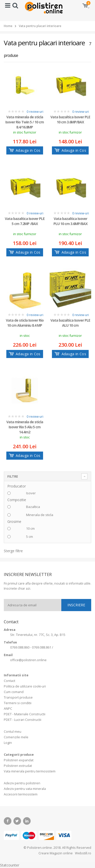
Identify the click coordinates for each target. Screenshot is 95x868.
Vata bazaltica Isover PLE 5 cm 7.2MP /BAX (25, 221)
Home (8, 26)
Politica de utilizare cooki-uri (25, 686)
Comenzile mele (16, 737)
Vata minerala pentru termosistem (30, 771)
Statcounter (10, 865)
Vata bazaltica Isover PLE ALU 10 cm (70, 323)
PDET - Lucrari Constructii (23, 720)
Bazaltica (33, 507)
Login (8, 743)
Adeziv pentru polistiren (22, 783)
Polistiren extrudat (18, 766)
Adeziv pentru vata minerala (25, 789)
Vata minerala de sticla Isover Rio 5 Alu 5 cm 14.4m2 (25, 427)
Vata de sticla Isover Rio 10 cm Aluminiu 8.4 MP (25, 323)
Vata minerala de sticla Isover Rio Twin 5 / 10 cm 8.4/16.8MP (25, 122)
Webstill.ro (83, 853)
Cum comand (14, 692)
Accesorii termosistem (21, 794)
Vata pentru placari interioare (40, 26)
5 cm (30, 537)
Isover (31, 493)
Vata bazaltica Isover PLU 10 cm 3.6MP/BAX (70, 221)
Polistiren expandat (19, 760)
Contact (9, 681)
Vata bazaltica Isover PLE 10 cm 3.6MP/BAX (70, 119)
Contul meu (13, 732)
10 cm (30, 528)
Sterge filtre (13, 551)
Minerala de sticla (40, 515)
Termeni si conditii (18, 703)
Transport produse (18, 697)
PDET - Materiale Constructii (25, 714)
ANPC (8, 709)
